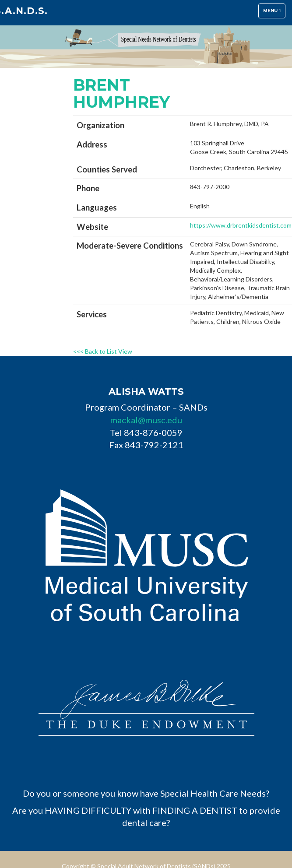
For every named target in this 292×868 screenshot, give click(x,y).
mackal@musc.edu (146, 420)
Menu (274, 13)
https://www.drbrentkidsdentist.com (241, 225)
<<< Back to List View (103, 351)
